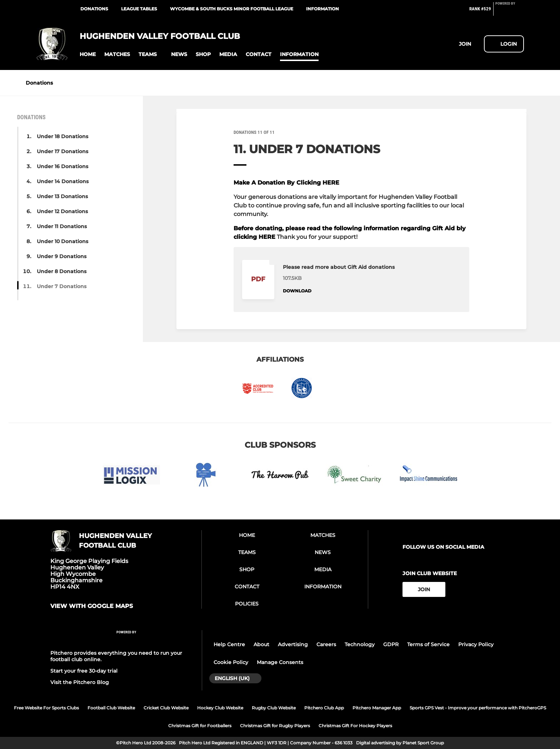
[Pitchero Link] (510, 12)
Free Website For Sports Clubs (46, 708)
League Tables (139, 9)
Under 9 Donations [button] (62, 256)
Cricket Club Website (166, 708)
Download (297, 291)
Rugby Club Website (274, 708)
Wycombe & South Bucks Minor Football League (232, 9)
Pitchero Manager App (377, 708)
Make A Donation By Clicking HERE (286, 183)
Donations (94, 9)
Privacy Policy (476, 644)
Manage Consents (280, 662)
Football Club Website (111, 708)
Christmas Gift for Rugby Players (275, 726)
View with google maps (92, 606)
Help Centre (229, 644)
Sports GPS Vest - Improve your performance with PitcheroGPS (478, 708)
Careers (326, 644)
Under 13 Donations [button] (62, 196)
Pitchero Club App (324, 708)
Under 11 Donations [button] (62, 226)
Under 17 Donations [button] (62, 151)
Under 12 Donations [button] (62, 211)
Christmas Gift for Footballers (200, 726)
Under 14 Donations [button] (63, 181)
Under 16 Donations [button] (62, 166)
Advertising (293, 644)
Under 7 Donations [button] (62, 286)
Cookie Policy (231, 662)
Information (322, 9)
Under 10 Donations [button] (62, 241)
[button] (88, 54)
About (261, 644)
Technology (360, 644)
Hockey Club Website (220, 708)
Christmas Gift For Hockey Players (355, 726)
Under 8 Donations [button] (62, 271)
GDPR (391, 644)
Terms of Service (428, 644)
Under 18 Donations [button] (62, 136)
